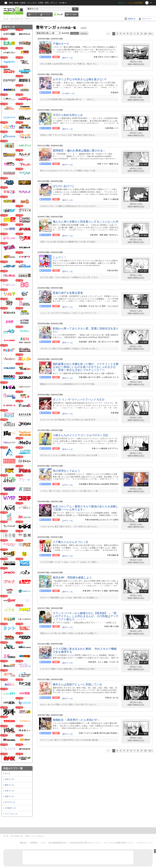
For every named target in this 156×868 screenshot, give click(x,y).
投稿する (132, 19)
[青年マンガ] (67, 58)
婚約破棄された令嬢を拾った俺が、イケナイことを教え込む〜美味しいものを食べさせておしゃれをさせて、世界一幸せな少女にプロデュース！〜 (86, 367)
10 (145, 34)
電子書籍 (73, 14)
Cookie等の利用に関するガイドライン (85, 843)
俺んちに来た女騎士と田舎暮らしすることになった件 (86, 222)
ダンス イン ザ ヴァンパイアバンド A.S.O (78, 400)
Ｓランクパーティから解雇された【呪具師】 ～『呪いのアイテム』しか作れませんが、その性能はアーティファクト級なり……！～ (86, 616)
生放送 (23, 3)
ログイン (122, 3)
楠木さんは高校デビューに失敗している (77, 684)
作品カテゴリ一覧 (13, 768)
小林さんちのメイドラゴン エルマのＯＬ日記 (81, 435)
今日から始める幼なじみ (68, 115)
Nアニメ (54, 3)
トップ (34, 14)
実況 (47, 3)
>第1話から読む (136, 62)
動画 (11, 3)
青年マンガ (9, 785)
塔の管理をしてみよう (66, 471)
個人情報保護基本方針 (58, 843)
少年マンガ (9, 779)
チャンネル (32, 3)
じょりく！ (60, 257)
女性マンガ (9, 796)
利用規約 (34, 843)
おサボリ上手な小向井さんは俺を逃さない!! (80, 79)
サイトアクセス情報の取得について (118, 843)
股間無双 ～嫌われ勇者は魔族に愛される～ (79, 151)
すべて (7, 773)
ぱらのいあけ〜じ (64, 186)
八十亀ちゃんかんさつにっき (71, 542)
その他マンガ (10, 808)
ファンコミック (11, 814)
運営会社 (23, 843)
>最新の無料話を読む (136, 64)
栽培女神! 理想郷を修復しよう (72, 578)
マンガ (60, 14)
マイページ (147, 19)
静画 (16, 3)
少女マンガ (9, 791)
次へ (151, 34)
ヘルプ (43, 843)
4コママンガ (10, 802)
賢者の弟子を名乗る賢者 (68, 293)
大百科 (41, 3)
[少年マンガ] (67, 485)
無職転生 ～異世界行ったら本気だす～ (76, 720)
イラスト (47, 14)
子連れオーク (61, 44)
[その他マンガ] (68, 93)
